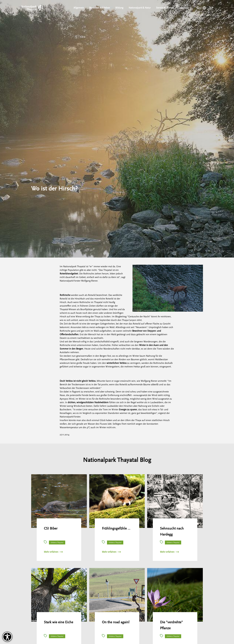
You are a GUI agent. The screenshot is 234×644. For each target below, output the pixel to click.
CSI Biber (51, 528)
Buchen (184, 8)
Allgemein (80, 8)
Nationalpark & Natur (140, 8)
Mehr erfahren (53, 552)
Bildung (120, 8)
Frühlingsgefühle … (116, 528)
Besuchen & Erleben (101, 8)
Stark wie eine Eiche (59, 622)
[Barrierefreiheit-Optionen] (7, 637)
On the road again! (116, 622)
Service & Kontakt (165, 8)
